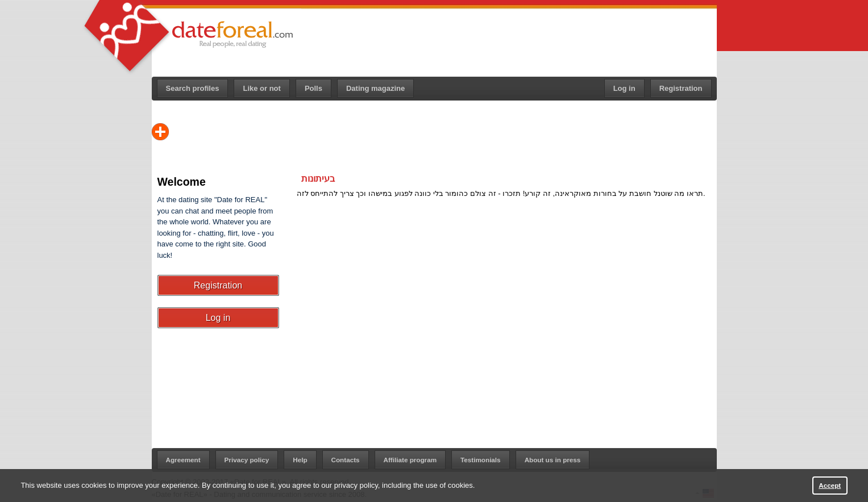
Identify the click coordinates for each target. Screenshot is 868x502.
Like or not (261, 88)
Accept (830, 485)
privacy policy (356, 485)
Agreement (183, 460)
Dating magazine (375, 88)
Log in (624, 88)
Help (300, 460)
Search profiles (193, 88)
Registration (681, 88)
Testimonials (481, 460)
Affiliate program (410, 460)
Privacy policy (247, 460)
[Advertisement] (509, 40)
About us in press (553, 460)
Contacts (346, 460)
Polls (313, 88)
